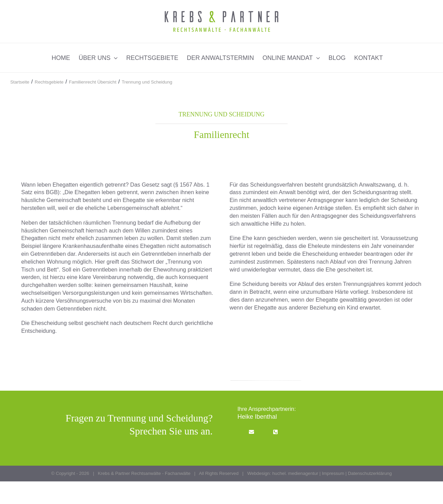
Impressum (333, 473)
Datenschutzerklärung (370, 473)
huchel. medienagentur (295, 473)
